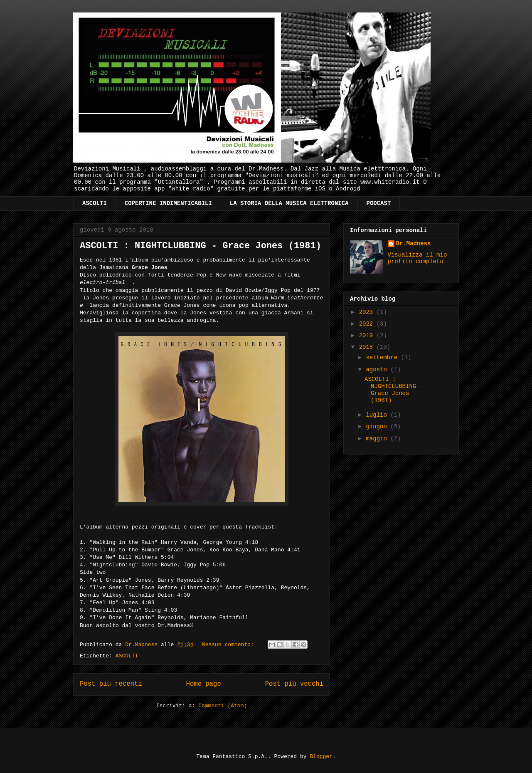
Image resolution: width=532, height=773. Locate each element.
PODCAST (379, 203)
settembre (383, 358)
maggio (378, 439)
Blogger (321, 757)
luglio (378, 415)
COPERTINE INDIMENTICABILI (168, 203)
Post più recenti (111, 684)
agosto (378, 370)
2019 (368, 336)
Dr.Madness (414, 244)
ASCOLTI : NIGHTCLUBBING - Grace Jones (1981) (201, 246)
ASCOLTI (95, 203)
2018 (368, 347)
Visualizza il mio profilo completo (417, 258)
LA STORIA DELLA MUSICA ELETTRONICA (289, 203)
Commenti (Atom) (223, 706)
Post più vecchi (294, 684)
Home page (204, 684)
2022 (368, 324)
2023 (368, 312)
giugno (378, 427)
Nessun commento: (230, 645)
